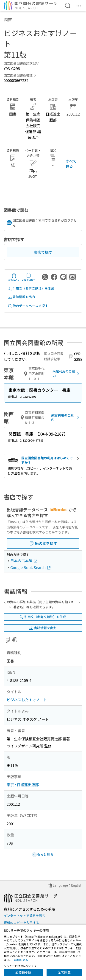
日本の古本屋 (24, 560)
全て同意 (64, 972)
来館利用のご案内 (67, 373)
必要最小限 (23, 972)
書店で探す (43, 252)
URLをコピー (29, 277)
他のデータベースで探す (28, 306)
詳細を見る (21, 960)
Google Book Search (31, 567)
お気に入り (14, 277)
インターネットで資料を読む (25, 915)
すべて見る (71, 163)
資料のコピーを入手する (21, 923)
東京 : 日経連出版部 (23, 785)
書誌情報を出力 (21, 297)
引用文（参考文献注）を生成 (31, 289)
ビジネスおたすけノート (27, 700)
